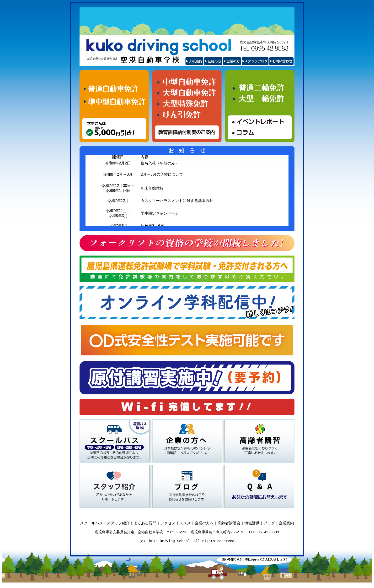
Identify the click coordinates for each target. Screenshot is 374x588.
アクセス (168, 523)
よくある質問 (145, 523)
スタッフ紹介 (118, 523)
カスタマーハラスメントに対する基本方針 (177, 201)
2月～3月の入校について (162, 174)
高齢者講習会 (229, 523)
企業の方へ (204, 523)
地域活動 (252, 523)
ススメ (185, 523)
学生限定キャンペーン (160, 213)
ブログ (269, 523)
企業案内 (286, 523)
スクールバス (91, 523)
